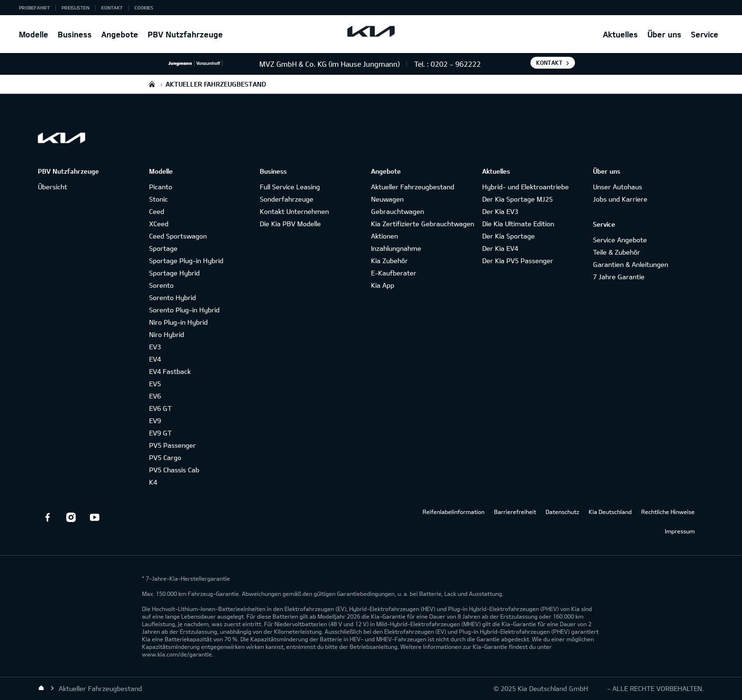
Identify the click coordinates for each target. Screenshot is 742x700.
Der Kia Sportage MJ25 (517, 199)
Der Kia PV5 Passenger (518, 261)
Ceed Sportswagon (178, 236)
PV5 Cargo (165, 457)
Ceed (157, 211)
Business (75, 34)
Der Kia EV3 (500, 211)
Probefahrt (34, 8)
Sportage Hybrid (174, 273)
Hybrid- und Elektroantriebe (526, 187)
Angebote (120, 34)
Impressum (680, 531)
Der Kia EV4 (500, 248)
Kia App (383, 285)
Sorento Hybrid (172, 297)
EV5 (155, 384)
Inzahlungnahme (396, 248)
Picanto (161, 187)
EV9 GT (160, 433)
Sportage (163, 248)
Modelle (34, 34)
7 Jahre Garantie (619, 277)
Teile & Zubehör (617, 252)
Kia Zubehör (389, 261)
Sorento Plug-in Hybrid (184, 310)
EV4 (155, 359)
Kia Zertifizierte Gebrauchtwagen (423, 224)
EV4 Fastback (170, 371)
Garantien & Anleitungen (631, 264)
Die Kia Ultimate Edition (518, 224)
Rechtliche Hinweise (668, 512)
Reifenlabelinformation (454, 512)
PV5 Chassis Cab (174, 470)
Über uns (664, 34)
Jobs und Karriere (620, 199)
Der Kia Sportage (508, 236)
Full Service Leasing (290, 187)
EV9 (155, 421)
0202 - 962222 (456, 64)
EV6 (155, 396)
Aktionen (384, 236)
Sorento (161, 285)
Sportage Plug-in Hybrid (186, 261)
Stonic (159, 199)
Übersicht (53, 187)
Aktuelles (620, 34)
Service (705, 34)
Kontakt (112, 8)
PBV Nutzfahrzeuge (185, 34)
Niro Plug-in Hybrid (178, 322)
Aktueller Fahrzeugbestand (413, 187)
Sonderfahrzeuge (287, 199)
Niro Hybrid (167, 334)
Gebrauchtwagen (397, 211)
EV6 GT (160, 408)
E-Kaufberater (394, 273)
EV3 (155, 347)
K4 (153, 482)
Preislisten (75, 8)
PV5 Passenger (172, 445)
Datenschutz (562, 512)
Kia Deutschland (610, 512)
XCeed (159, 224)
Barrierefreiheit (515, 512)
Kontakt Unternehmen (294, 211)
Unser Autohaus (618, 187)
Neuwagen (387, 199)
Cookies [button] (144, 8)
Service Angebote (620, 240)
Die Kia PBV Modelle (290, 224)
